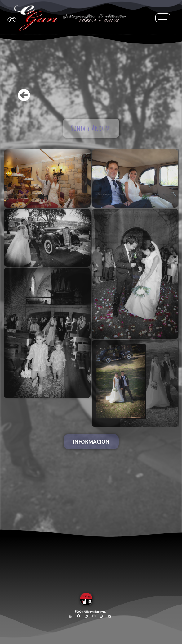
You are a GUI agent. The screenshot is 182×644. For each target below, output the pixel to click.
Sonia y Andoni (91, 128)
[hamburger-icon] (163, 18)
